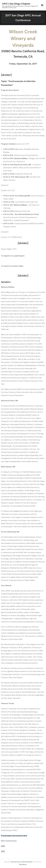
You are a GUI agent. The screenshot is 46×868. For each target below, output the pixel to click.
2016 (3, 846)
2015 (3, 851)
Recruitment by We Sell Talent (22, 862)
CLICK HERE (35, 256)
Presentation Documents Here (14, 836)
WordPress (23, 864)
